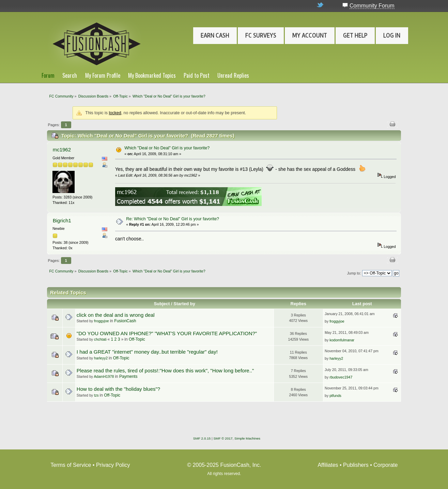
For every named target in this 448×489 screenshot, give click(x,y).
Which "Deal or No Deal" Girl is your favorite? (167, 148)
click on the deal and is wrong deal (116, 315)
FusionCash (125, 321)
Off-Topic (137, 339)
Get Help (355, 35)
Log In (392, 35)
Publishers (356, 465)
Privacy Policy (113, 465)
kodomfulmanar (342, 340)
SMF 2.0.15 (202, 438)
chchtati (100, 339)
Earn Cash (215, 35)
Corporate (385, 465)
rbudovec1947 (341, 377)
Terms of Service (71, 465)
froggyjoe (102, 321)
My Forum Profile (103, 75)
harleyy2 (101, 358)
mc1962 (62, 150)
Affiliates (328, 465)
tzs (96, 395)
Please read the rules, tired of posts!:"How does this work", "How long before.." (165, 371)
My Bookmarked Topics (152, 75)
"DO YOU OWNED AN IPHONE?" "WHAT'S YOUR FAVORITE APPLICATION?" (167, 333)
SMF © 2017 (223, 438)
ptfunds (335, 396)
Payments (128, 376)
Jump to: (354, 273)
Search (70, 75)
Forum (48, 75)
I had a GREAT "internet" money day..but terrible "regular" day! (147, 352)
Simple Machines (247, 438)
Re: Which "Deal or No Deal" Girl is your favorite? (173, 219)
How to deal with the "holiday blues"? (118, 389)
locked (115, 113)
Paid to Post (197, 75)
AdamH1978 (104, 376)
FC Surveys (261, 35)
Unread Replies (233, 75)
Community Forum (372, 6)
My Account (310, 35)
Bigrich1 (62, 220)
